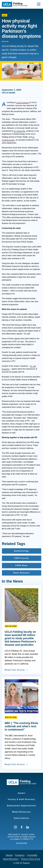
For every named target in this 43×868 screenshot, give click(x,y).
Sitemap (9, 855)
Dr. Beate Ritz (20, 131)
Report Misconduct (11, 859)
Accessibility (32, 855)
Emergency (20, 855)
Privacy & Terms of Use (31, 859)
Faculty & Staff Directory (21, 799)
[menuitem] (21, 792)
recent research (23, 102)
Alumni (21, 793)
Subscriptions (21, 818)
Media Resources (22, 812)
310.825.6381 (22, 843)
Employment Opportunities (21, 806)
